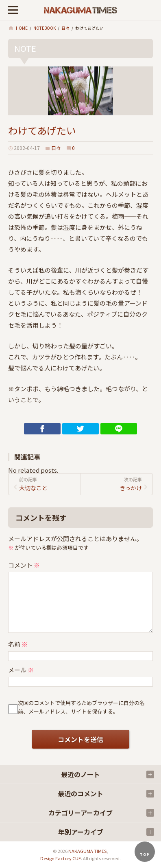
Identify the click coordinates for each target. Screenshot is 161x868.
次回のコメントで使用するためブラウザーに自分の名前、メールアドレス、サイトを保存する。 (81, 707)
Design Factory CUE (61, 858)
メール (21, 670)
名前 (18, 644)
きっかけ (113, 484)
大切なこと (48, 484)
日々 (56, 148)
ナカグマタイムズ (80, 10)
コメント (24, 565)
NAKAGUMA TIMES (87, 851)
